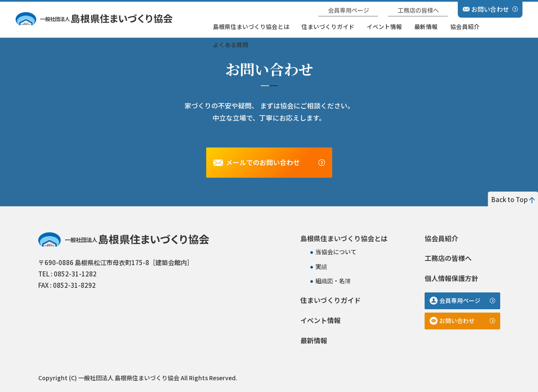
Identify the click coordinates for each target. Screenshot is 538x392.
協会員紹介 (465, 26)
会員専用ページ (349, 10)
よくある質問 (231, 45)
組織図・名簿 (333, 281)
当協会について (336, 252)
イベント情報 (384, 26)
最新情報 (426, 26)
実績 (321, 266)
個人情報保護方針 (451, 278)
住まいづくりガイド (328, 26)
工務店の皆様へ (418, 10)
